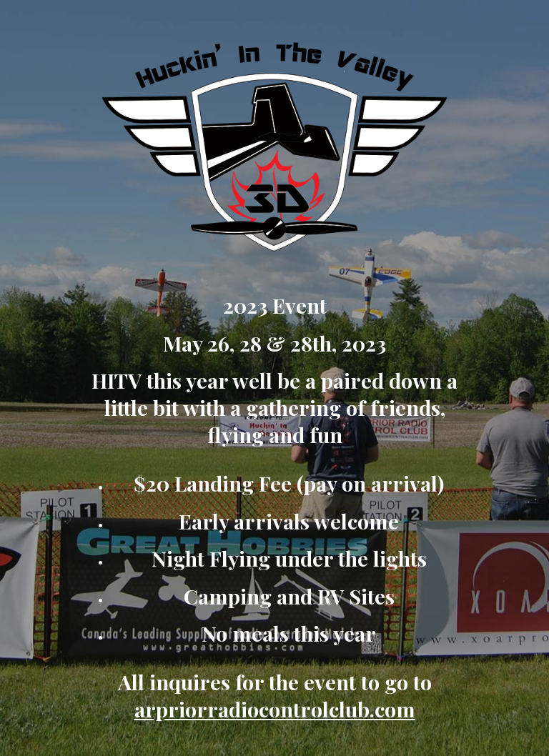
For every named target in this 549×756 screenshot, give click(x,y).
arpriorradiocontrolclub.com (275, 709)
